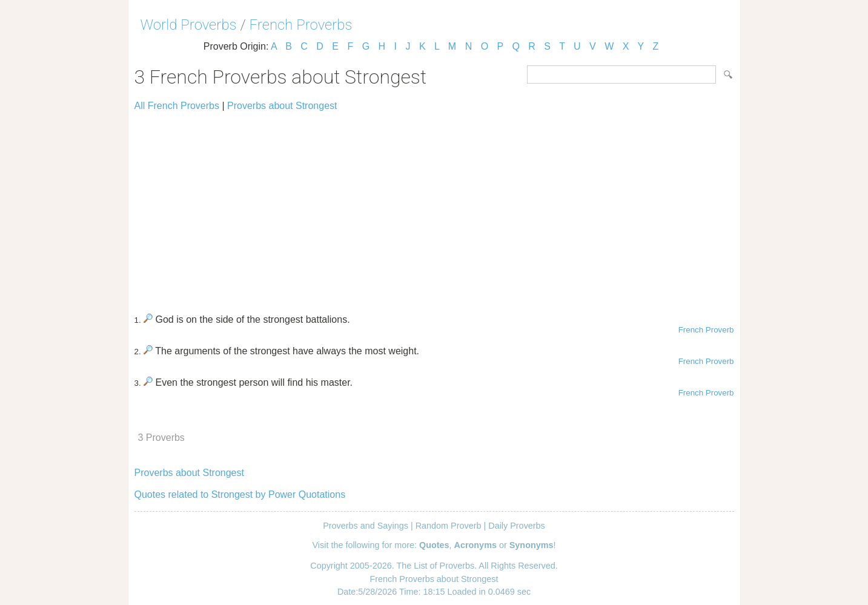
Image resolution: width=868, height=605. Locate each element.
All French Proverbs (177, 106)
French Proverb (706, 330)
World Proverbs (189, 25)
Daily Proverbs (517, 526)
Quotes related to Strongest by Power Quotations (240, 494)
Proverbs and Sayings (366, 526)
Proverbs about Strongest (282, 106)
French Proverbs (301, 25)
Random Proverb (449, 526)
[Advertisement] (434, 207)
